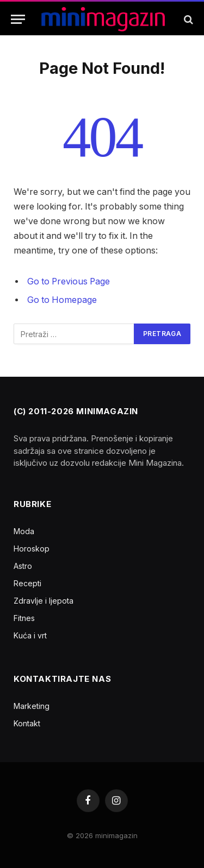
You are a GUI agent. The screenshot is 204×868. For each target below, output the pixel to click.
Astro (23, 566)
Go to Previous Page (69, 281)
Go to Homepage (62, 300)
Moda (24, 531)
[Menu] (18, 19)
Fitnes (24, 618)
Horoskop (32, 549)
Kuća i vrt (30, 635)
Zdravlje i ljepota (44, 601)
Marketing (32, 706)
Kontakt (27, 723)
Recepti (27, 583)
